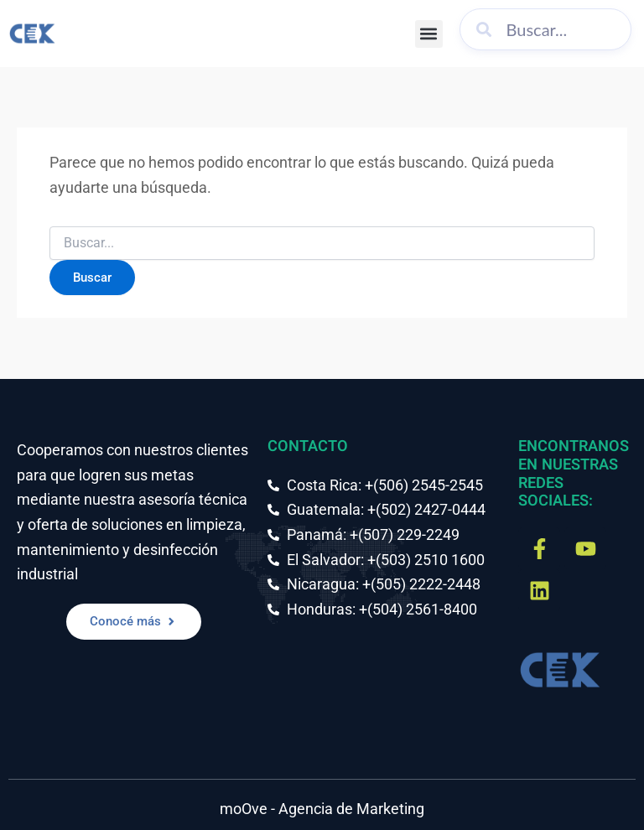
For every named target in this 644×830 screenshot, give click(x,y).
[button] (429, 34)
